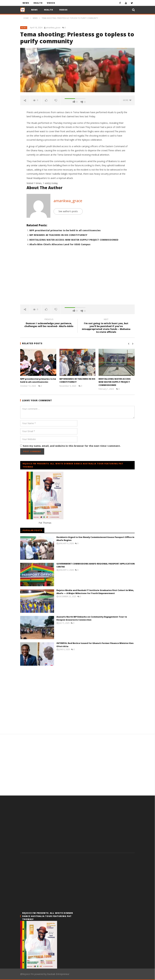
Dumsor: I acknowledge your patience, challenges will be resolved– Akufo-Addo (49, 323)
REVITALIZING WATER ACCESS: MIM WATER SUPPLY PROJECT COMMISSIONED (74, 240)
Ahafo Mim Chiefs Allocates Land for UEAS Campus (60, 244)
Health (38, 3)
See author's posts (68, 211)
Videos (51, 3)
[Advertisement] (77, 277)
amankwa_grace (53, 28)
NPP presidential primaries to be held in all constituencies (65, 230)
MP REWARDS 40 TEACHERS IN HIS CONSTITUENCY (58, 235)
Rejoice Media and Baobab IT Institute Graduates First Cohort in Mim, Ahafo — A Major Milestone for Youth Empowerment (95, 592)
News (26, 3)
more (127, 100)
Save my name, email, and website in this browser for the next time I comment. (72, 446)
